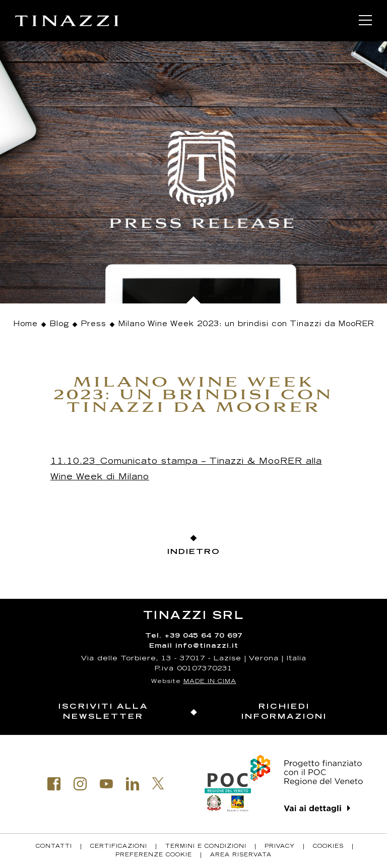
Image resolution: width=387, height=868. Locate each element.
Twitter (158, 783)
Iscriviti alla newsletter (103, 712)
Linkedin (133, 784)
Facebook (54, 784)
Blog (59, 325)
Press (94, 325)
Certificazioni (119, 847)
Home (25, 325)
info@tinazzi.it (207, 646)
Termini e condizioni (206, 847)
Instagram (80, 784)
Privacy (280, 847)
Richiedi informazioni (284, 712)
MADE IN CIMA (210, 682)
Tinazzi (67, 21)
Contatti (54, 847)
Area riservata (241, 855)
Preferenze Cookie (154, 855)
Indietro (193, 552)
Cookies (328, 847)
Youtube (106, 784)
